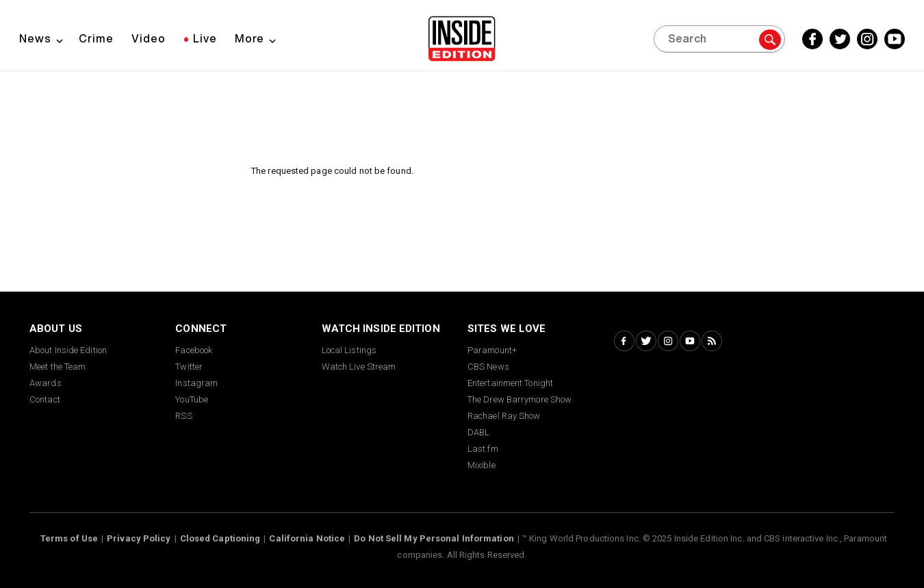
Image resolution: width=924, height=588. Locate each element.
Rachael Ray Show (504, 416)
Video (149, 38)
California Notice (307, 538)
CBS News (488, 367)
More (249, 38)
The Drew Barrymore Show (519, 399)
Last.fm (483, 449)
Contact (45, 399)
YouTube (192, 399)
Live (205, 38)
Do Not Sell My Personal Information (434, 538)
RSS (183, 416)
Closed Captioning (220, 538)
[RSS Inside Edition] (712, 341)
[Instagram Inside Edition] (867, 39)
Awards (46, 383)
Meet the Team (57, 367)
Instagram (196, 383)
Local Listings (349, 350)
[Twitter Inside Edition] (840, 39)
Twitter (189, 367)
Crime (96, 38)
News (35, 38)
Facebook (194, 350)
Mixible (482, 465)
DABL (478, 432)
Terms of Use (69, 538)
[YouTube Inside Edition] (895, 39)
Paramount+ (492, 350)
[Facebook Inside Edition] (812, 39)
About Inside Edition (68, 350)
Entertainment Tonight (510, 383)
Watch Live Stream (359, 367)
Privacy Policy (139, 538)
